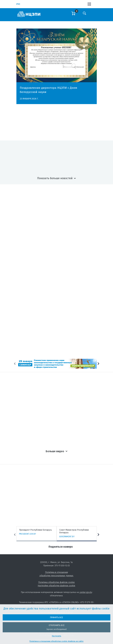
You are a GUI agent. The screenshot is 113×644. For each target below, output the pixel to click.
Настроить (56, 636)
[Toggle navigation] (94, 16)
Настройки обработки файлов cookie (56, 586)
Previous (15, 364)
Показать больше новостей (55, 178)
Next (98, 364)
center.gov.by (86, 592)
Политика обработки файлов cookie (56, 582)
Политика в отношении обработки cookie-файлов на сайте (56, 641)
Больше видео (55, 451)
